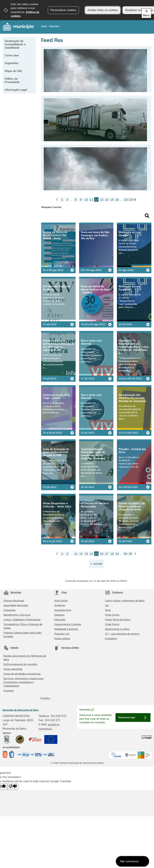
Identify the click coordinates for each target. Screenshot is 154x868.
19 (117, 560)
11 (91, 200)
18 (112, 560)
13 (102, 200)
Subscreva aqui (127, 723)
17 (107, 560)
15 (112, 200)
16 (117, 200)
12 (81, 560)
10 (86, 200)
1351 (131, 200)
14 (107, 200)
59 (131, 560)
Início (45, 26)
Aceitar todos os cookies (103, 10)
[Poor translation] (13, 793)
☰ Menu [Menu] (146, 13)
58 (125, 560)
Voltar (98, 570)
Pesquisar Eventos (51, 207)
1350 (126, 200)
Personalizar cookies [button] (63, 10)
